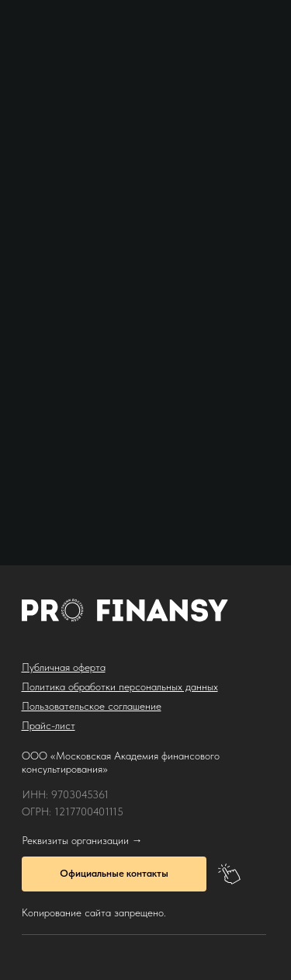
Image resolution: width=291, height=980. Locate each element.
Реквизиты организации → (82, 840)
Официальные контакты (114, 873)
